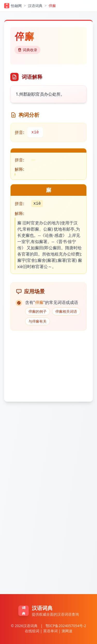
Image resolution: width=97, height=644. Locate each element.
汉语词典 (35, 6)
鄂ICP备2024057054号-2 (66, 626)
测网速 (67, 631)
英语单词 (50, 631)
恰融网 (13, 6)
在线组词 (32, 631)
